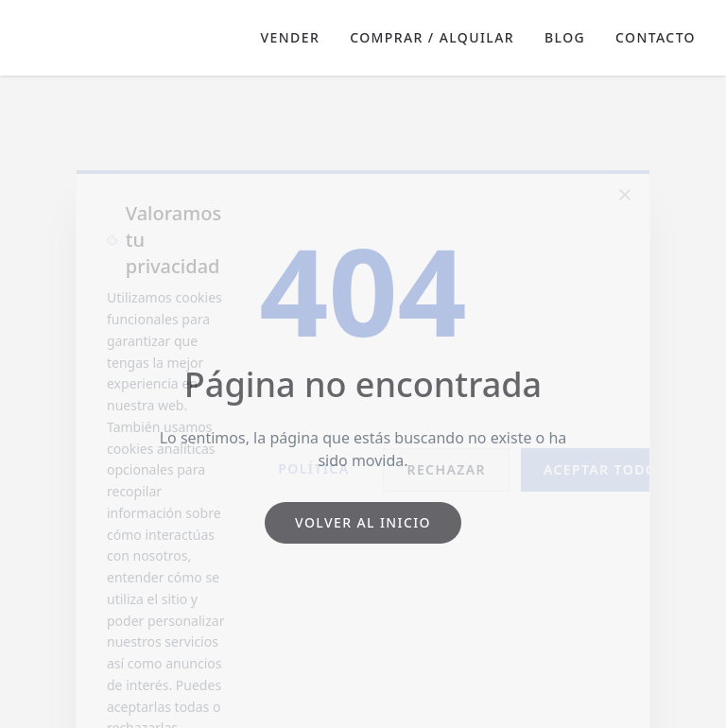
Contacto (656, 37)
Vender (291, 37)
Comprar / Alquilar (432, 37)
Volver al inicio (363, 522)
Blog (565, 37)
